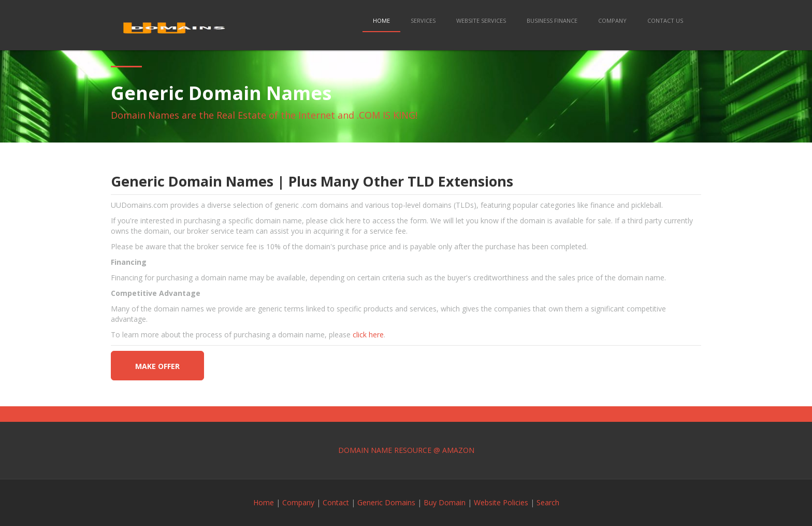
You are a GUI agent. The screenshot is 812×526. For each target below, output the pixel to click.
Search (548, 502)
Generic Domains (386, 502)
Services (423, 20)
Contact (336, 502)
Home (381, 20)
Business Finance (552, 20)
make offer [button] (157, 366)
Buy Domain (445, 502)
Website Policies (501, 502)
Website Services (481, 20)
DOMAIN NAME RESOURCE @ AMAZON (406, 450)
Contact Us (665, 20)
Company (612, 20)
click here (368, 335)
